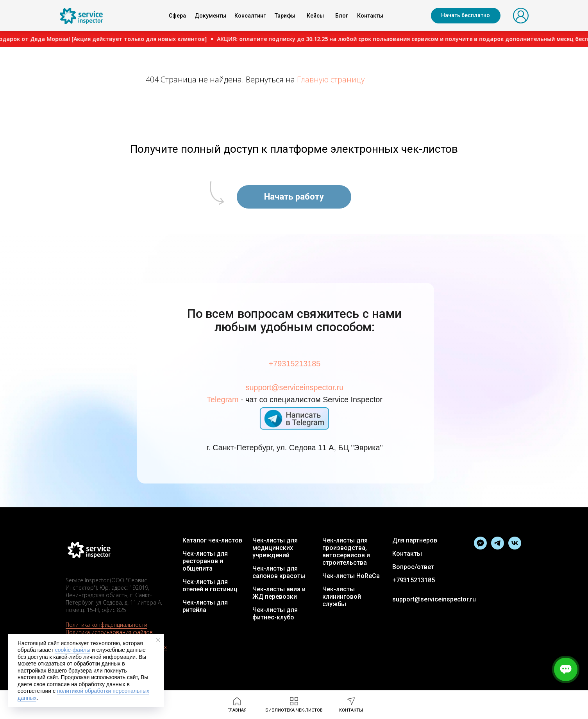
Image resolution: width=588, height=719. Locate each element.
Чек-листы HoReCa (351, 576)
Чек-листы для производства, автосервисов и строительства (346, 551)
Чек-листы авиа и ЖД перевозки (279, 593)
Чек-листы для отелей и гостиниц (210, 585)
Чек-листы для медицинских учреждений (275, 548)
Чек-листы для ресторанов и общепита (205, 561)
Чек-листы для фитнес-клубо (275, 614)
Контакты (407, 554)
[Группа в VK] (515, 547)
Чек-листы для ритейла (205, 606)
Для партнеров (415, 540)
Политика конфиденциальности (106, 625)
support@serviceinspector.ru (294, 389)
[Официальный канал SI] (498, 547)
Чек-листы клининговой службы (342, 597)
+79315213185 (294, 366)
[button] (466, 16)
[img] (81, 16)
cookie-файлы (73, 650)
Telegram (227, 400)
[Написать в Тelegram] (480, 547)
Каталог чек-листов (212, 540)
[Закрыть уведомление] (158, 640)
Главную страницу (331, 79)
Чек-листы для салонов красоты (279, 572)
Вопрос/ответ (413, 567)
